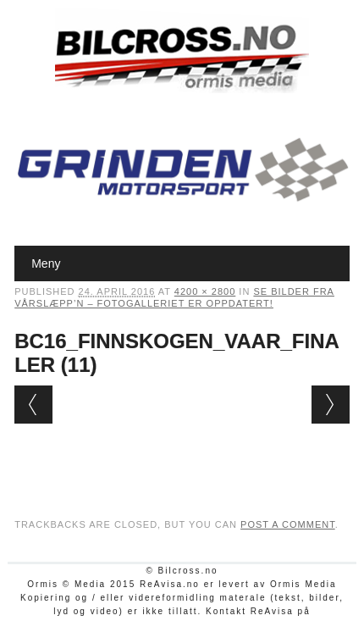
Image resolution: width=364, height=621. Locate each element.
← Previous (33, 405)
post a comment (288, 524)
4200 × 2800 (205, 291)
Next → (331, 405)
